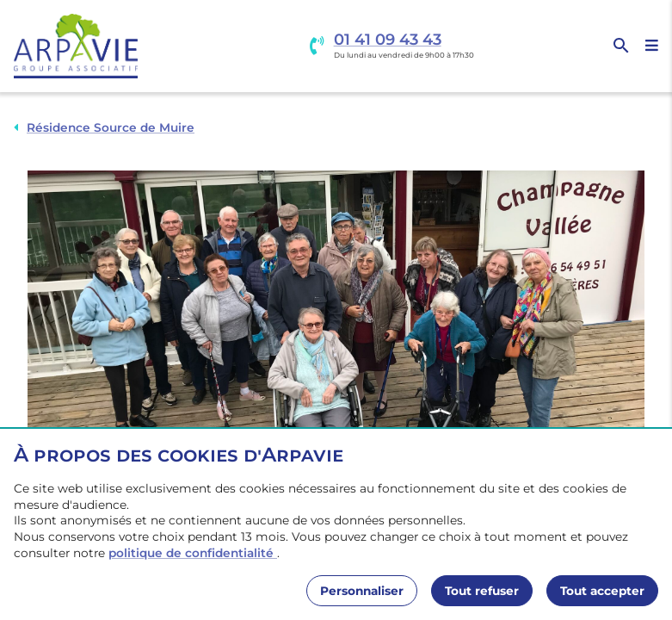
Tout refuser (482, 591)
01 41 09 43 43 (388, 40)
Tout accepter (602, 591)
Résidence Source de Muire (111, 127)
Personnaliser (362, 591)
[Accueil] (76, 46)
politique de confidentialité (193, 553)
